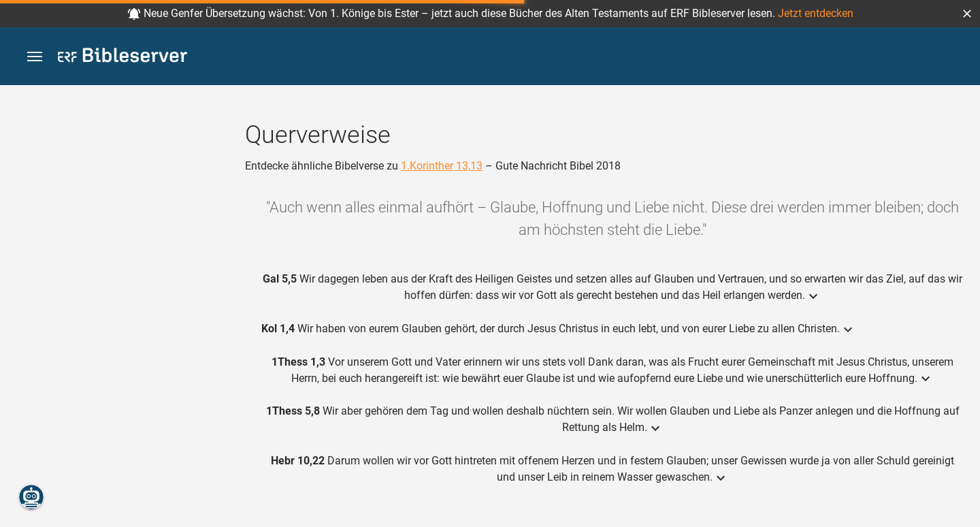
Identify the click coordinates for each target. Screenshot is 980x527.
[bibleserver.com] (122, 58)
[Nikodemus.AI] (31, 497)
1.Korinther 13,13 (442, 166)
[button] (967, 14)
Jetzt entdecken (816, 13)
